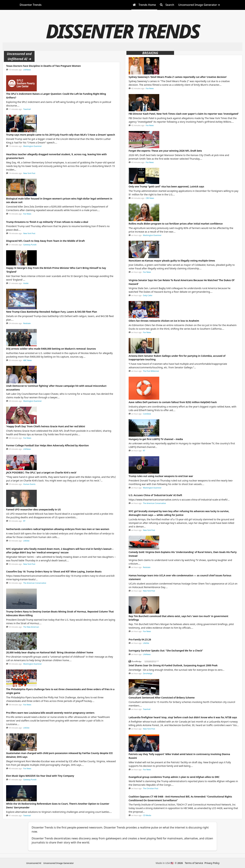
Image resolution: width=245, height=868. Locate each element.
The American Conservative (35, 583)
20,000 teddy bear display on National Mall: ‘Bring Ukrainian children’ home (50, 652)
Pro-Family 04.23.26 (140, 639)
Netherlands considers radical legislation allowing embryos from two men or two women (58, 529)
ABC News (28, 360)
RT (24, 521)
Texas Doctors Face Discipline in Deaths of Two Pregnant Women (43, 66)
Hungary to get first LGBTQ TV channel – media (156, 439)
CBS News (150, 198)
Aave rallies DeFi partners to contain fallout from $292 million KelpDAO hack (173, 402)
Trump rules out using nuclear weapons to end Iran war (161, 476)
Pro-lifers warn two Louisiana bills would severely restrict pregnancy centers (50, 713)
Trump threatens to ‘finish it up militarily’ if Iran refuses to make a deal (47, 222)
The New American (31, 627)
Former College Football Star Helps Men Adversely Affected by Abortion (47, 445)
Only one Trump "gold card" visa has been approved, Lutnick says (166, 186)
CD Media (147, 815)
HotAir (26, 283)
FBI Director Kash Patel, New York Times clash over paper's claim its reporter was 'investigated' (184, 114)
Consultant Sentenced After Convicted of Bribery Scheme (162, 698)
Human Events (29, 484)
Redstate (27, 323)
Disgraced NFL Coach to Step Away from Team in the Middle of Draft (45, 241)
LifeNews (27, 70)
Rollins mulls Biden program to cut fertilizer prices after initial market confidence (176, 224)
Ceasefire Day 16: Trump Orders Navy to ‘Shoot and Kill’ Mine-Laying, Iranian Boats (54, 571)
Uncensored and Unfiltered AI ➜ (19, 56)
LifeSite (26, 541)
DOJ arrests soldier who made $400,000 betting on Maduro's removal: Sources (51, 349)
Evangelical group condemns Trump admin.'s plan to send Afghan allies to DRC (174, 777)
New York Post (29, 173)
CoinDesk (147, 414)
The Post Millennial (151, 371)
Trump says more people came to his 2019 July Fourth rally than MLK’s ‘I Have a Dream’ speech (61, 135)
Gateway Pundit (30, 245)
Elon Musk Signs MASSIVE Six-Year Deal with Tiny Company (40, 776)
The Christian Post (151, 788)
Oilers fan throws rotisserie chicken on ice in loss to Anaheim (164, 321)
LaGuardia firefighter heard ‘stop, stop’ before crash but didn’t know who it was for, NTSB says (183, 717)
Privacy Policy (212, 863)
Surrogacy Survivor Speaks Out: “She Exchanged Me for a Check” (166, 651)
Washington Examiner (33, 146)
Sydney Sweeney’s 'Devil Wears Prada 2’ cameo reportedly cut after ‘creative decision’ (178, 77)
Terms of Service (194, 863)
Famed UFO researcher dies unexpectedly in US (33, 509)
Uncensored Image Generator (58, 863)
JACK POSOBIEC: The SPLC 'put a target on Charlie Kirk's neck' (41, 473)
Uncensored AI (34, 863)
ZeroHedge (148, 673)
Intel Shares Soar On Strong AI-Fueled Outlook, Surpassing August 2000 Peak (173, 665)
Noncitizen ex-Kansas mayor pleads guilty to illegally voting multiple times (172, 261)
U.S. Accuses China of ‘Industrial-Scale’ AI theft (155, 495)
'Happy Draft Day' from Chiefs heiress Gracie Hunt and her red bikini (46, 426)
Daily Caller (148, 295)
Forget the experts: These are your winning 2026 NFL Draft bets (165, 151)
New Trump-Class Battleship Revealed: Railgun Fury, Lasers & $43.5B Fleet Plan (52, 312)
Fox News (27, 214)
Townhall (27, 109)
